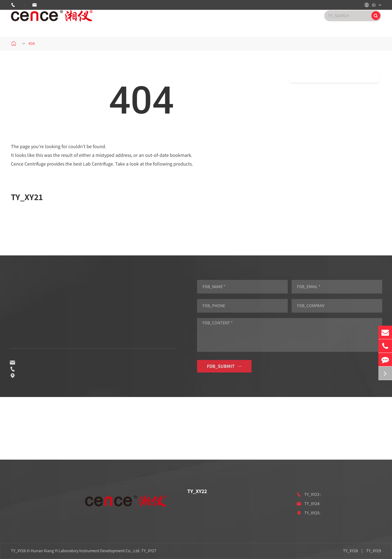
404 (32, 43)
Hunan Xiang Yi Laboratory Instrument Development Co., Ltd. (86, 551)
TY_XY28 (350, 551)
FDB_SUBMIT (228, 366)
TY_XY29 (374, 551)
